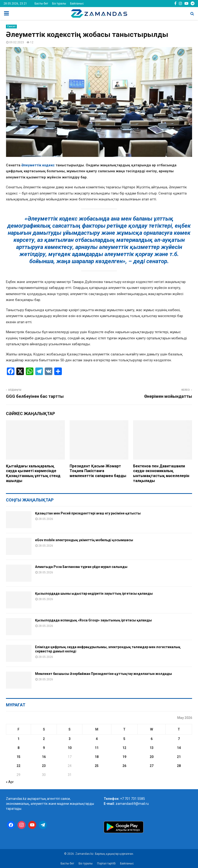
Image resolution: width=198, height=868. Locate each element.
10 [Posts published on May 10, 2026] (70, 748)
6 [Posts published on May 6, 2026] (152, 739)
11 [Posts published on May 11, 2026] (97, 748)
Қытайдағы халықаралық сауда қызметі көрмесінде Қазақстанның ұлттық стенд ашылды (33, 473)
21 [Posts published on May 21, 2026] (179, 757)
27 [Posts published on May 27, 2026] (152, 766)
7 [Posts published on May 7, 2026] (179, 739)
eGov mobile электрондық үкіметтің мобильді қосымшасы (84, 540)
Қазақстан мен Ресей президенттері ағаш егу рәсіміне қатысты (88, 513)
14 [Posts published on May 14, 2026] (179, 748)
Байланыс (77, 4)
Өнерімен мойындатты (168, 396)
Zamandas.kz (16, 799)
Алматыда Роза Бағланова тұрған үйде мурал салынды (81, 567)
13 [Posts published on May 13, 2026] (152, 748)
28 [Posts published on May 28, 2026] (179, 766)
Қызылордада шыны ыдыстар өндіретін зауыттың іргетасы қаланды (94, 593)
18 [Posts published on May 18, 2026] (97, 757)
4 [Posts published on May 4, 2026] (97, 739)
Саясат (11, 26)
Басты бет (41, 4)
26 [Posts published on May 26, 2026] (124, 766)
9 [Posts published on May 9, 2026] (44, 748)
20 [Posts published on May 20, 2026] (152, 757)
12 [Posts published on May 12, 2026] (124, 748)
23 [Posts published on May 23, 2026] (44, 766)
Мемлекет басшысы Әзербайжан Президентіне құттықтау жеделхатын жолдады (103, 674)
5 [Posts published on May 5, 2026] (124, 739)
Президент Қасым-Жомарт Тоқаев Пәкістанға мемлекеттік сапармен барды (98, 471)
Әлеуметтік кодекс (38, 165)
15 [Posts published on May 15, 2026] (18, 757)
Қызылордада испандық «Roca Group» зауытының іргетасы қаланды (93, 620)
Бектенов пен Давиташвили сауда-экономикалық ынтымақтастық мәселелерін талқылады (161, 473)
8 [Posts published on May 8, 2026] (18, 748)
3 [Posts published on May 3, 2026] (70, 739)
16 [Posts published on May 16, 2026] (44, 757)
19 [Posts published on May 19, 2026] (124, 757)
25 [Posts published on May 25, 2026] (97, 766)
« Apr (10, 782)
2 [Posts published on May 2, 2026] (44, 739)
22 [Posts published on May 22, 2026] (18, 766)
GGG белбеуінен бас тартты (35, 396)
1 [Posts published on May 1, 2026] (18, 739)
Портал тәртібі (106, 864)
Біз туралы (59, 4)
